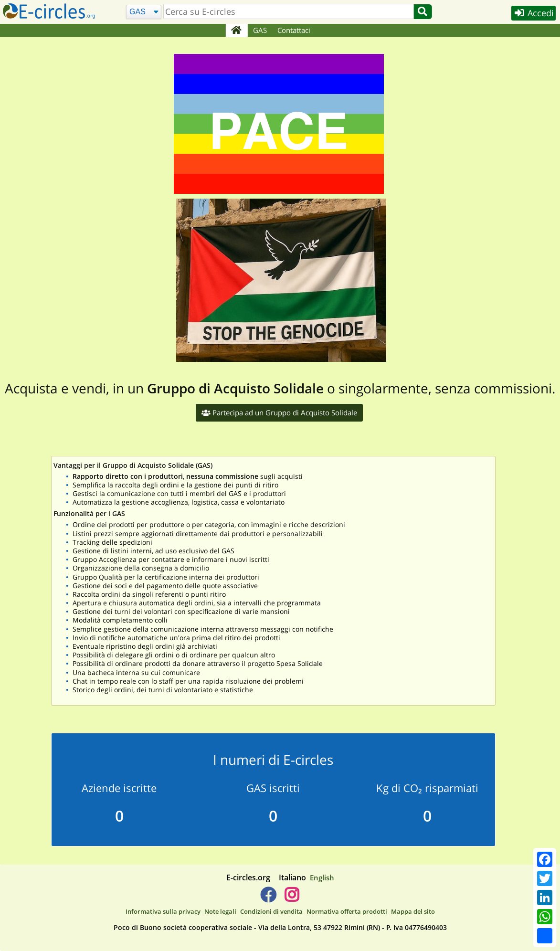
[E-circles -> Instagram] (292, 898)
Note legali (220, 912)
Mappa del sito (413, 912)
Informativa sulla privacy (163, 912)
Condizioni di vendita (271, 912)
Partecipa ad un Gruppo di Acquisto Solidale (279, 412)
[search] (288, 11)
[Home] (237, 31)
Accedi (532, 14)
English (322, 877)
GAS (260, 30)
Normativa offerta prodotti (347, 912)
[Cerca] (143, 12)
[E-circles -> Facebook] (268, 898)
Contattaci (294, 30)
